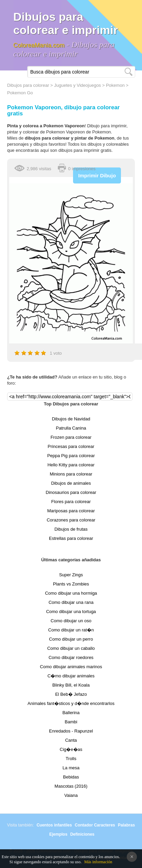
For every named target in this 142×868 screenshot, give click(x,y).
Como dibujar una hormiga (71, 593)
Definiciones (82, 834)
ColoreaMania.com (39, 45)
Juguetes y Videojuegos (77, 85)
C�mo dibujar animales (71, 676)
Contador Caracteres (95, 825)
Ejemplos (58, 834)
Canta (71, 740)
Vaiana (71, 795)
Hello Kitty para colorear (71, 465)
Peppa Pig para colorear (71, 456)
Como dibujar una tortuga (71, 612)
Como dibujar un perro (71, 639)
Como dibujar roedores (71, 657)
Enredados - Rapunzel (71, 731)
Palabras (126, 825)
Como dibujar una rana (71, 602)
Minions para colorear (71, 474)
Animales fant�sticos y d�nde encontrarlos (71, 703)
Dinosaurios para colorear (71, 492)
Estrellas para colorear (71, 538)
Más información (98, 862)
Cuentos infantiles (54, 825)
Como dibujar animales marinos (71, 667)
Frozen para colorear (71, 437)
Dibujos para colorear (28, 85)
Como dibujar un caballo (71, 648)
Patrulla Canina (71, 428)
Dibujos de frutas (71, 529)
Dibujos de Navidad (71, 419)
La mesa (71, 768)
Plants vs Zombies (71, 584)
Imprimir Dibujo (97, 175)
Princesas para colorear (71, 446)
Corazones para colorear (71, 520)
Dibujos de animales (71, 483)
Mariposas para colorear (71, 511)
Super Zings (71, 575)
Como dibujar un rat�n (71, 630)
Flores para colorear (71, 502)
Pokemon (115, 85)
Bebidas (71, 777)
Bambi (71, 722)
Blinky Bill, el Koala (71, 685)
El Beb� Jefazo (71, 694)
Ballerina (71, 713)
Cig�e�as (71, 749)
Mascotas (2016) (71, 786)
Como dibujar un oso (71, 621)
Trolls (71, 759)
